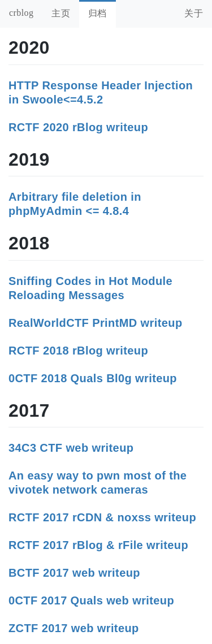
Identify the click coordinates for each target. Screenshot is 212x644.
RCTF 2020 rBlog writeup (78, 127)
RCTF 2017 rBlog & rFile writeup (98, 545)
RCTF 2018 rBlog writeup (78, 351)
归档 (98, 13)
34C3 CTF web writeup (71, 448)
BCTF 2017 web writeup (74, 573)
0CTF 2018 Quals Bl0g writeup (93, 378)
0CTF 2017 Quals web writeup (91, 600)
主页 (61, 13)
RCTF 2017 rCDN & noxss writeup (102, 517)
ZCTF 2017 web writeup (74, 628)
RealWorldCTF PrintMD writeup (96, 323)
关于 (194, 13)
